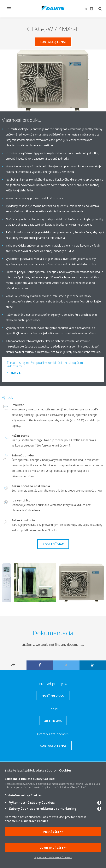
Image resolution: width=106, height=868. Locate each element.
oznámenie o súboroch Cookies (26, 821)
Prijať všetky (53, 832)
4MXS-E (16, 373)
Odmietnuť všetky (53, 848)
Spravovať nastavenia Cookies (53, 857)
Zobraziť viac (53, 544)
